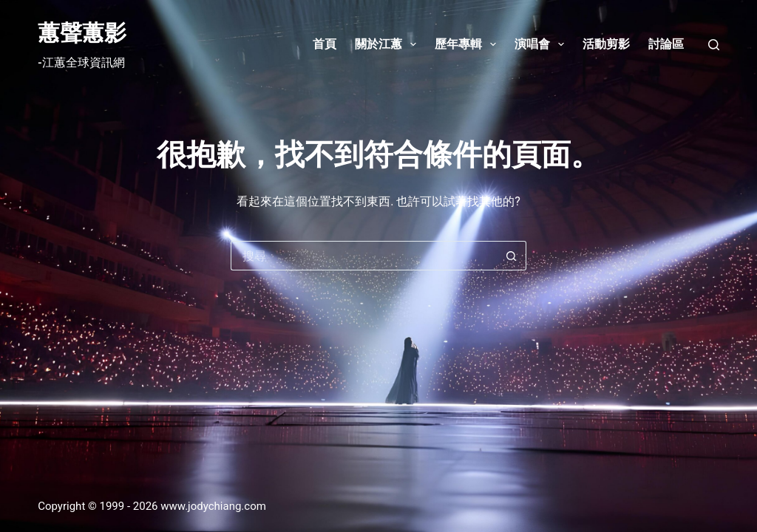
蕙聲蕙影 (82, 33)
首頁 (325, 44)
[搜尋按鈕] (512, 256)
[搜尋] (714, 45)
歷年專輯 (468, 44)
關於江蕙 (388, 44)
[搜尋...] (364, 256)
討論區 (666, 44)
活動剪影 (606, 44)
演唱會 (542, 44)
